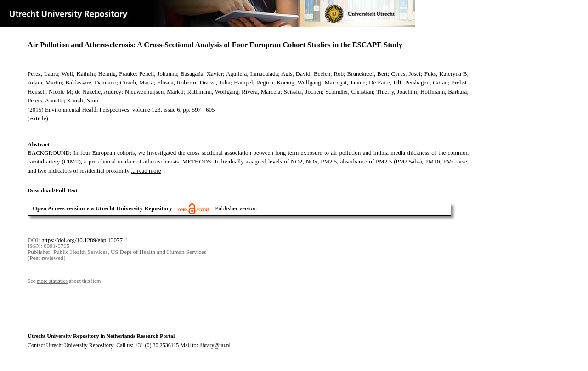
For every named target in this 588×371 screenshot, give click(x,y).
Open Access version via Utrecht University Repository (102, 208)
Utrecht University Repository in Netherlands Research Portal (101, 336)
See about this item (64, 281)
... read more (146, 171)
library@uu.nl (215, 345)
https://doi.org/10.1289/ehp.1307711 (85, 240)
